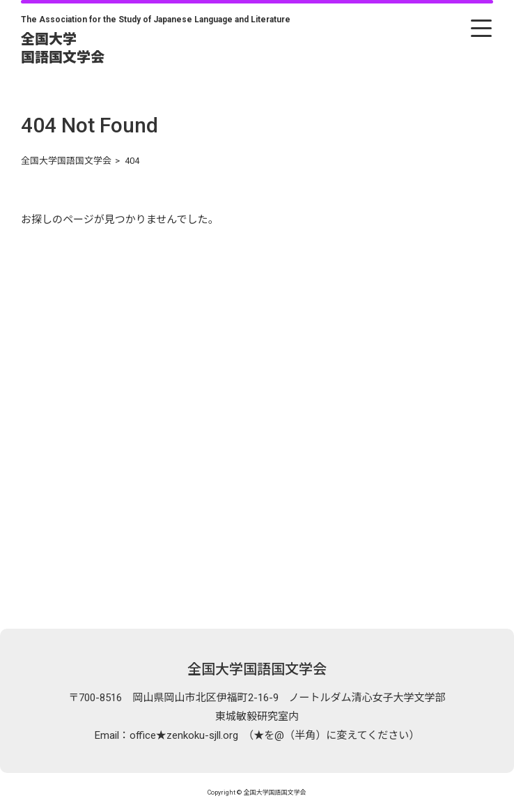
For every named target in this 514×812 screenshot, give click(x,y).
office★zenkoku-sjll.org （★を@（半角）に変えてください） (274, 735)
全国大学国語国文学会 (257, 669)
